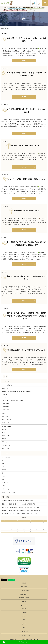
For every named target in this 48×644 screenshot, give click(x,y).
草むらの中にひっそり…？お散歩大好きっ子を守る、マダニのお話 (20, 514)
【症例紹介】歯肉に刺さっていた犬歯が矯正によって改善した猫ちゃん (21, 510)
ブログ (5, 398)
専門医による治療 (7, 426)
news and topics (6, 457)
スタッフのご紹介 (7, 420)
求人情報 (4, 442)
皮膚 (3, 479)
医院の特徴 (5, 417)
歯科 (3, 473)
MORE (24, 60)
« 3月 (3, 518)
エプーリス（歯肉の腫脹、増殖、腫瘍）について (27, 179)
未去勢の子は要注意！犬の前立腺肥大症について (27, 350)
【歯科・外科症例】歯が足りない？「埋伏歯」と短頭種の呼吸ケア (20, 504)
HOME (2, 29)
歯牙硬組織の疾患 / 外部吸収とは (27, 211)
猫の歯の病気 (6, 407)
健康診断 (4, 439)
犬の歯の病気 (6, 404)
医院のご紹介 (5, 423)
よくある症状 (5, 436)
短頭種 (4, 476)
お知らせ (5, 395)
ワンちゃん (5, 388)
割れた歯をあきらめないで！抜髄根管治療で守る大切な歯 (17, 501)
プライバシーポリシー (8, 445)
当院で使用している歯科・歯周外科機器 (13, 401)
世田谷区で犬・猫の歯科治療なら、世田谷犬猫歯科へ (16, 391)
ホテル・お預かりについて (9, 385)
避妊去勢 (4, 470)
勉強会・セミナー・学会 (8, 492)
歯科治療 (4, 429)
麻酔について (6, 410)
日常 (3, 467)
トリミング (5, 432)
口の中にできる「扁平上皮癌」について (27, 146)
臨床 (3, 463)
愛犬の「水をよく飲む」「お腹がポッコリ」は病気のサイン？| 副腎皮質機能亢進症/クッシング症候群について (27, 316)
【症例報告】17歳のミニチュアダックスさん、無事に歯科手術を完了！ (21, 507)
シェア (3, 578)
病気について (5, 489)
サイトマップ (5, 448)
